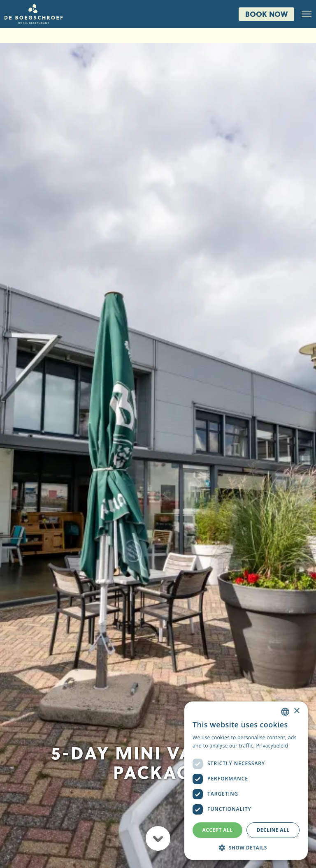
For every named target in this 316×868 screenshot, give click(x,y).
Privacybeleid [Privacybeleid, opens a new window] (272, 746)
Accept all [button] (218, 830)
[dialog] (246, 781)
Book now (266, 14)
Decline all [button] (273, 830)
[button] (246, 847)
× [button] (296, 711)
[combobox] (285, 712)
